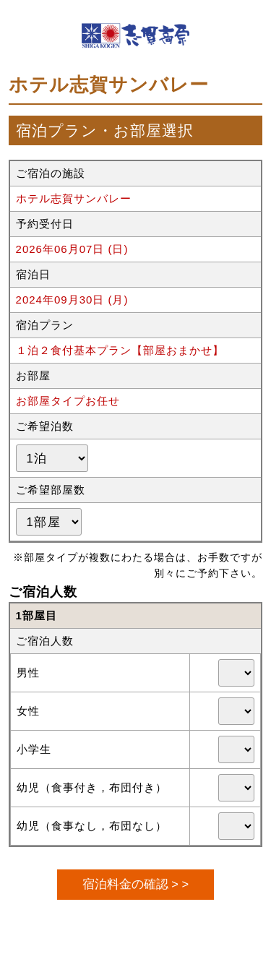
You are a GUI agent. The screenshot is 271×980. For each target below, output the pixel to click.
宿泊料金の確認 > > (135, 884)
